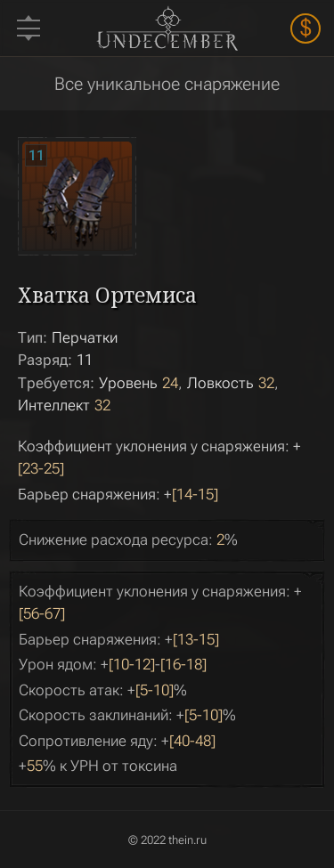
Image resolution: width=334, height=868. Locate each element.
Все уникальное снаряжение (167, 84)
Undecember (167, 28)
